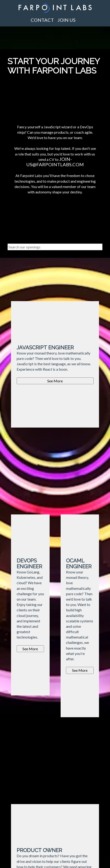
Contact (42, 20)
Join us (67, 20)
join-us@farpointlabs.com (55, 162)
